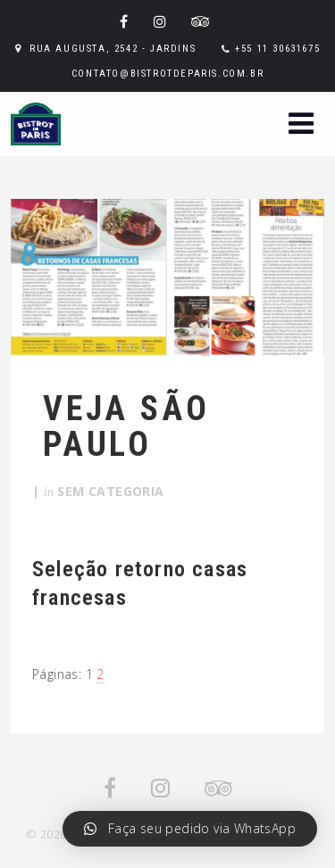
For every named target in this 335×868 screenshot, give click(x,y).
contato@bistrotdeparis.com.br (167, 74)
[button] (301, 125)
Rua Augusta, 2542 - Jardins (113, 49)
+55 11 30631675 (277, 49)
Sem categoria (110, 491)
